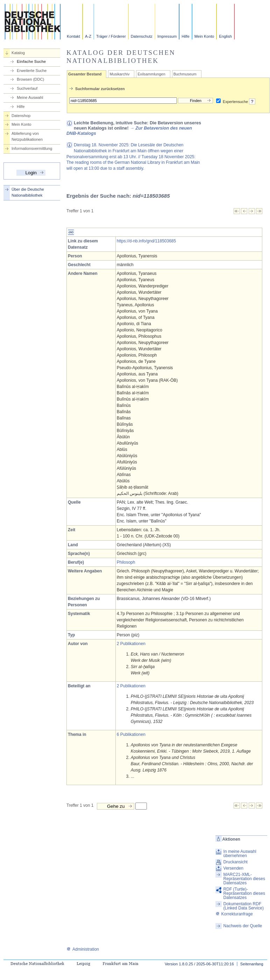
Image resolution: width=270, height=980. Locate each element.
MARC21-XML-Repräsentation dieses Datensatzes (244, 879)
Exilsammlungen (151, 74)
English (225, 36)
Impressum (167, 36)
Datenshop (21, 116)
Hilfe (185, 36)
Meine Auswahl (30, 97)
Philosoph (126, 562)
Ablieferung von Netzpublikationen (27, 136)
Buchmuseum (185, 74)
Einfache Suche (31, 61)
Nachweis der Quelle (243, 926)
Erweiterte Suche (32, 71)
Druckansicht (236, 862)
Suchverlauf (27, 88)
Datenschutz (142, 36)
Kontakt (73, 36)
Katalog (18, 53)
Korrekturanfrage (234, 914)
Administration (83, 949)
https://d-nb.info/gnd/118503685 (146, 241)
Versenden (233, 868)
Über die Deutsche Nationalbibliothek (28, 192)
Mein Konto (204, 36)
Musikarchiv (119, 74)
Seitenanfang (252, 964)
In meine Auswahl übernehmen (240, 854)
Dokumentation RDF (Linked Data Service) (244, 906)
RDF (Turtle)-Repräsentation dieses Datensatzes (244, 893)
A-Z (88, 36)
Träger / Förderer (111, 36)
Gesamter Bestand (85, 74)
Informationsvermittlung (32, 148)
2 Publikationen (131, 644)
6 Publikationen (131, 734)
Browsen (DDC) (30, 79)
